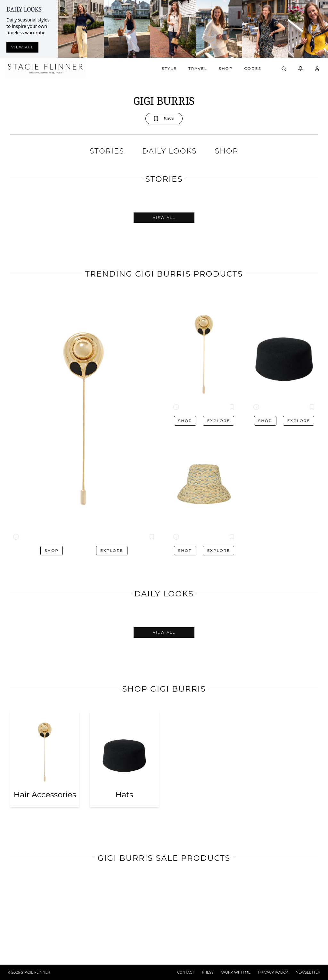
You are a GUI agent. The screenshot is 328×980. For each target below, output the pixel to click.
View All (164, 218)
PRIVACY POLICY (273, 972)
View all (22, 47)
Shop (226, 68)
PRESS (208, 972)
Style (169, 68)
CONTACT (186, 972)
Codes (253, 68)
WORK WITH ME (236, 972)
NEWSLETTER (308, 972)
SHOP (227, 151)
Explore (112, 550)
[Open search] (284, 69)
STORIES (107, 151)
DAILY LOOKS (170, 151)
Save (164, 119)
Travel (198, 68)
